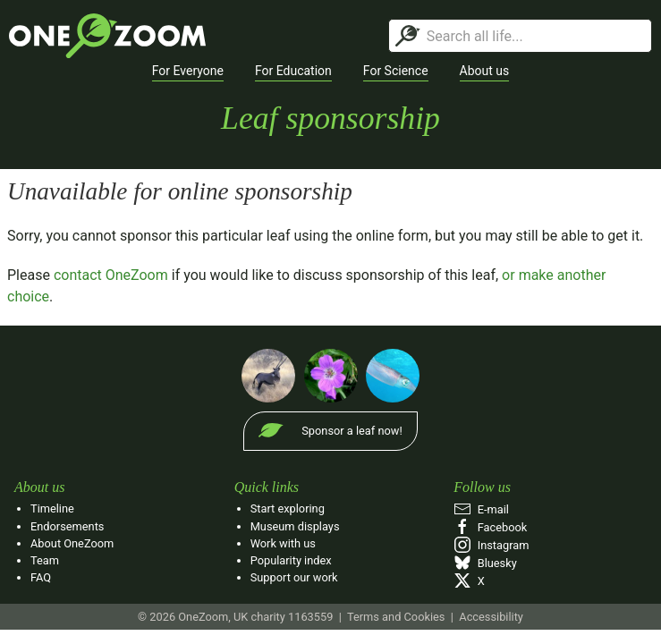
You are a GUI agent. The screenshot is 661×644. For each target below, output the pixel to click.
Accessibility (491, 617)
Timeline (52, 508)
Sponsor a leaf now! (352, 431)
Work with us (283, 543)
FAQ (41, 577)
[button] (188, 72)
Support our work (294, 577)
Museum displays (295, 526)
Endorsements (67, 526)
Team (45, 560)
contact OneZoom (111, 275)
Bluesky (485, 563)
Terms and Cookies (396, 617)
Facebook (490, 527)
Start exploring (288, 508)
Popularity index (291, 560)
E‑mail (481, 509)
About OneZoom (72, 543)
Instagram (491, 545)
